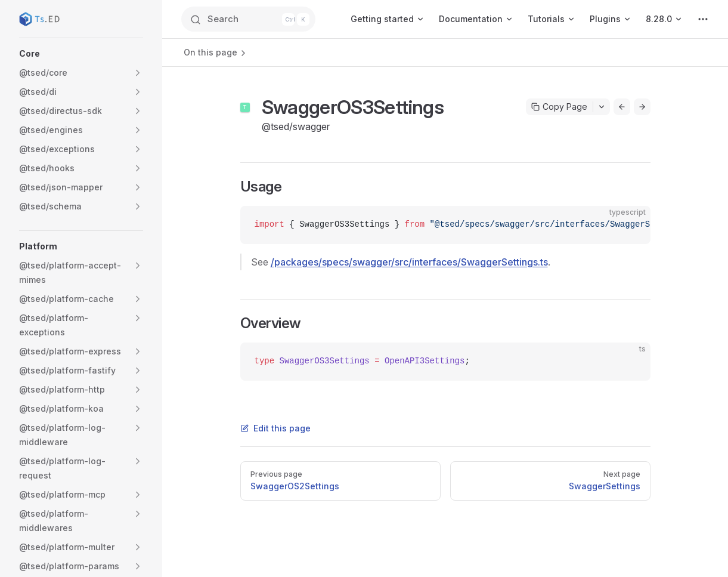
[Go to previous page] (622, 107)
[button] (81, 54)
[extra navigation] (703, 19)
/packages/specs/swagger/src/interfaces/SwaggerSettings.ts (409, 262)
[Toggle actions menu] (602, 107)
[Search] (253, 19)
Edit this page (275, 428)
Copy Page (559, 107)
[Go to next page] (642, 107)
